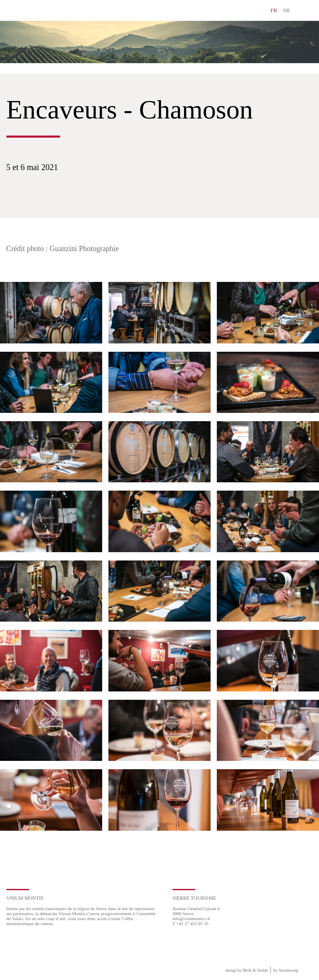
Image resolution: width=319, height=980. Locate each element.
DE (287, 10)
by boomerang (286, 970)
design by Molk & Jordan (247, 970)
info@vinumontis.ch (191, 918)
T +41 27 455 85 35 (190, 923)
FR (274, 10)
